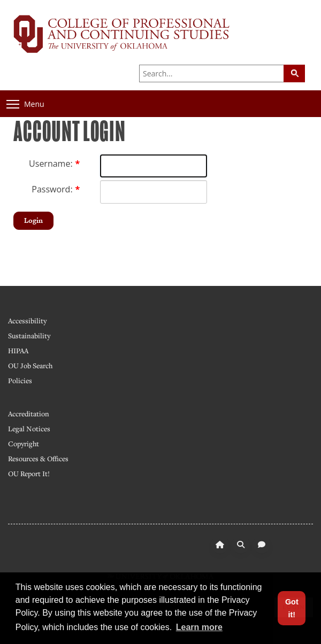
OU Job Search (30, 366)
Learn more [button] (199, 627)
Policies (20, 381)
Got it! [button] (292, 608)
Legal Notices (29, 429)
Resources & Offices (38, 459)
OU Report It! (29, 474)
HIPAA (18, 351)
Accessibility (27, 321)
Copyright (24, 444)
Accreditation (29, 414)
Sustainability (29, 336)
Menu (25, 104)
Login (33, 220)
